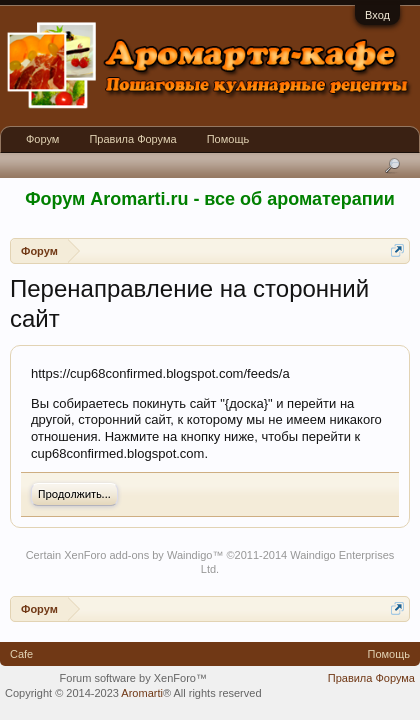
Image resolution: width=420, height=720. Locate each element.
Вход (377, 15)
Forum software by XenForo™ (133, 678)
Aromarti (142, 693)
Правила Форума (132, 139)
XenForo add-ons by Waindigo (138, 555)
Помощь (228, 139)
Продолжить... (74, 494)
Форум (42, 139)
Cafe (21, 654)
